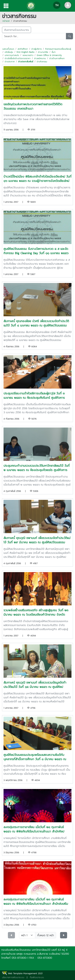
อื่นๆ (54, 52)
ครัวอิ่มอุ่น (9, 52)
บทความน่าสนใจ (12, 55)
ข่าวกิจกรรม (42, 62)
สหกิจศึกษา (23, 49)
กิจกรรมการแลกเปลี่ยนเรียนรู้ (58, 49)
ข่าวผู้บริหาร (36, 49)
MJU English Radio (26, 52)
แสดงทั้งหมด (8, 49)
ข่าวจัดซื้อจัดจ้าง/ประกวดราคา (18, 58)
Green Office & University (49, 55)
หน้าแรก (6, 21)
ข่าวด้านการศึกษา (57, 58)
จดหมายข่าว (28, 55)
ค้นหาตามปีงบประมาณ (17, 30)
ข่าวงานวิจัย (43, 52)
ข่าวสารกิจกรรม (20, 21)
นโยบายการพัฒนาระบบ (13, 977)
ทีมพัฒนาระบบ (37, 977)
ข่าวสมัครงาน (40, 58)
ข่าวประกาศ (10, 62)
